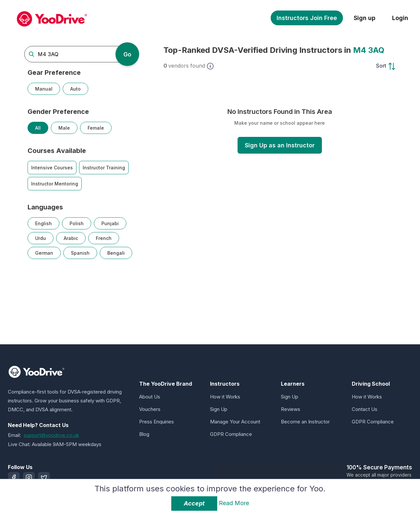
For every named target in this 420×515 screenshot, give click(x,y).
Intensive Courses (52, 168)
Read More (234, 503)
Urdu (41, 238)
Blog (144, 434)
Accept (194, 503)
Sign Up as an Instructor (280, 145)
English (43, 223)
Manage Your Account (235, 422)
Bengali (116, 253)
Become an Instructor (305, 422)
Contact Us (365, 409)
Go (127, 54)
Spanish (80, 253)
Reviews (291, 409)
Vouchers (150, 409)
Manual (44, 89)
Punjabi (110, 223)
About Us (150, 397)
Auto (75, 89)
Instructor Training (104, 168)
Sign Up (219, 409)
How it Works (225, 397)
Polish (77, 223)
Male (64, 128)
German (44, 253)
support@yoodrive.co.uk (51, 435)
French (104, 238)
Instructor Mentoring (55, 184)
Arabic (71, 238)
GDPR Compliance (231, 434)
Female (96, 128)
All (38, 128)
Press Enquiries (157, 422)
